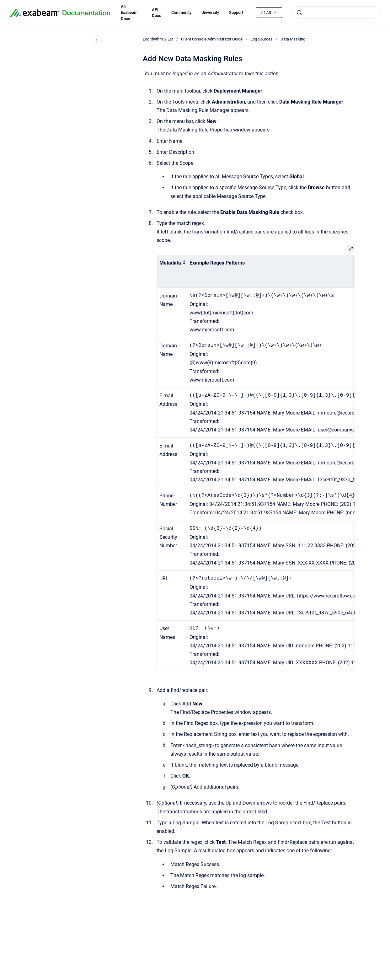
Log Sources (262, 39)
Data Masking (293, 39)
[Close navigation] (97, 40)
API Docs (157, 13)
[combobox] (336, 13)
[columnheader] (172, 271)
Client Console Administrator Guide (212, 39)
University (210, 12)
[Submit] (299, 13)
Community (181, 12)
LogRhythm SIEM (158, 39)
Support (236, 12)
